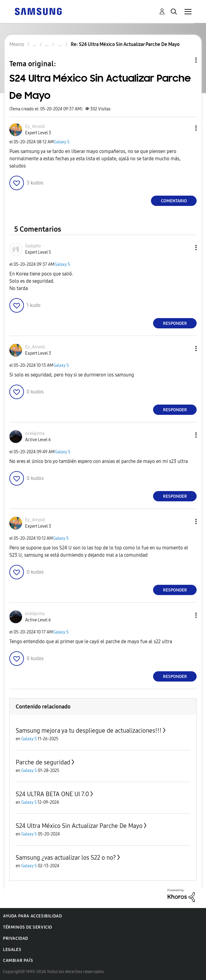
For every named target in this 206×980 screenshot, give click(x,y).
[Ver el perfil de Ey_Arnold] (35, 127)
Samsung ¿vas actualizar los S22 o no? (66, 858)
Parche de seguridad (43, 762)
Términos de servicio (28, 927)
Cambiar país (18, 960)
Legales (12, 950)
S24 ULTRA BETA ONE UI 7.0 (52, 794)
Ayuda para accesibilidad (32, 916)
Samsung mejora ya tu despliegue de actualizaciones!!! (89, 731)
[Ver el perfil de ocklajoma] (35, 433)
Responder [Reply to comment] (175, 323)
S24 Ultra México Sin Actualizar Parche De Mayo (79, 826)
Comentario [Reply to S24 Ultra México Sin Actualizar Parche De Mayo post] (174, 201)
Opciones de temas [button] (186, 60)
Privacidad (16, 938)
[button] (186, 128)
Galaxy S (62, 142)
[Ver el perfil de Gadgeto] (33, 246)
